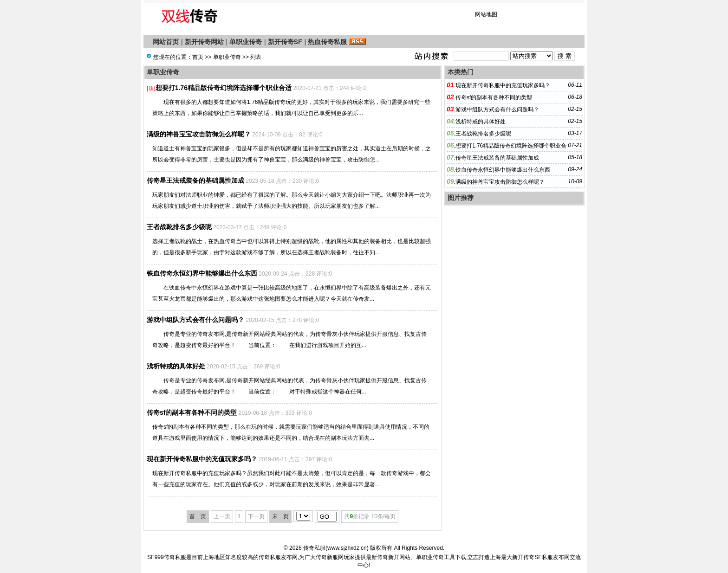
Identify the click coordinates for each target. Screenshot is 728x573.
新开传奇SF (285, 42)
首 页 (198, 516)
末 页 (280, 516)
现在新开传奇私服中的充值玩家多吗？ (202, 459)
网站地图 (486, 14)
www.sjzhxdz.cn (347, 548)
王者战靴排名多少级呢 (179, 227)
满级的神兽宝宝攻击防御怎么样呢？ (199, 134)
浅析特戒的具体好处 (176, 366)
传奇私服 (314, 548)
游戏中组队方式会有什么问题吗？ (195, 320)
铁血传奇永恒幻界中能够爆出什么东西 (202, 273)
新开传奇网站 (204, 42)
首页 (198, 57)
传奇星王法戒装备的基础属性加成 (195, 180)
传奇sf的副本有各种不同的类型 (192, 412)
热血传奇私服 (327, 42)
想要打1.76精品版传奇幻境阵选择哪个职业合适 (224, 88)
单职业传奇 (246, 42)
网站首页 (166, 42)
